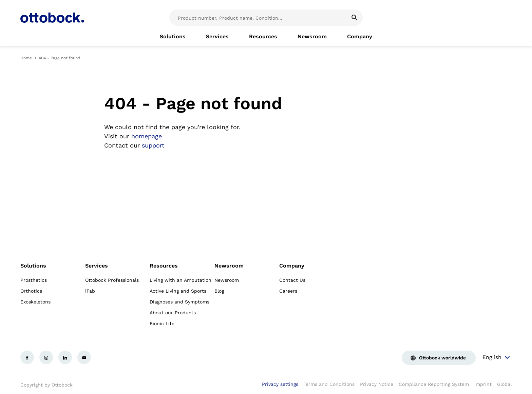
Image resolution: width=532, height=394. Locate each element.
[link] (173, 37)
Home (26, 58)
